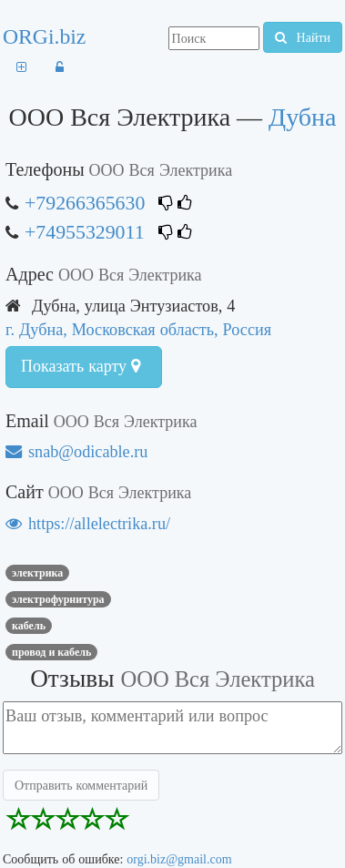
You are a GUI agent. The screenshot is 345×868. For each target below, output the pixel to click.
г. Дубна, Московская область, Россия (138, 329)
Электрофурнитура (58, 599)
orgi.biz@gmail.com (179, 859)
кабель (29, 626)
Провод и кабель (51, 652)
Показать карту (81, 366)
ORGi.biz (44, 36)
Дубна (302, 117)
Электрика (37, 573)
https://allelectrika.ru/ (88, 523)
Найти (303, 37)
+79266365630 (85, 203)
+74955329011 (85, 232)
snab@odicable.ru (76, 451)
